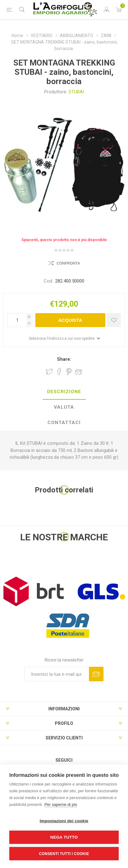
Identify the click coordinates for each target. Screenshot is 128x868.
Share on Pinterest (69, 372)
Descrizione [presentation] (64, 392)
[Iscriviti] (57, 674)
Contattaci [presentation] (64, 423)
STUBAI (76, 92)
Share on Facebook (59, 372)
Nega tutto (64, 837)
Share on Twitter (49, 372)
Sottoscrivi (96, 674)
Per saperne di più (61, 804)
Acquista (70, 320)
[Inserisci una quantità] (17, 320)
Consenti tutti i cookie (64, 854)
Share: (64, 359)
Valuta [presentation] (64, 407)
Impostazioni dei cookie (64, 821)
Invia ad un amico (79, 372)
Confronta (68, 263)
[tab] (64, 392)
